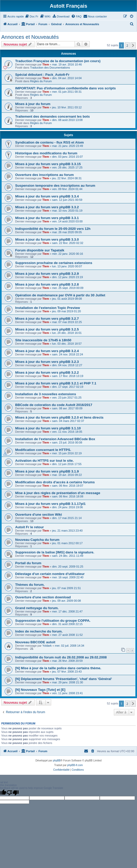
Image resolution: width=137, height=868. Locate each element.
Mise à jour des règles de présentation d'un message (58, 493)
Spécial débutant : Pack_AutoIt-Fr (42, 75)
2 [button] (127, 45)
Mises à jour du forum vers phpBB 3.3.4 (47, 196)
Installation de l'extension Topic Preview (48, 308)
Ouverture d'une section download (43, 597)
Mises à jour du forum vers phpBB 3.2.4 (47, 351)
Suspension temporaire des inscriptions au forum (55, 186)
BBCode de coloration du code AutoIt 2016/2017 (54, 405)
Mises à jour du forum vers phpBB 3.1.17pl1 (50, 504)
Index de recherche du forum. (39, 631)
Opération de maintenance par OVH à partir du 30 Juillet (60, 295)
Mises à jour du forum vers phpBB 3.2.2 (47, 372)
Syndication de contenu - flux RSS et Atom (49, 142)
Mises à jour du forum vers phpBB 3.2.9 (47, 274)
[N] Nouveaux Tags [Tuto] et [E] (40, 690)
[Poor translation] (13, 793)
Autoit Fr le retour (29, 527)
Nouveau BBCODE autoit (35, 642)
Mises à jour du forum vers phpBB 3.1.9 (47, 471)
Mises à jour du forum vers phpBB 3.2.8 (47, 284)
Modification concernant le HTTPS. (43, 450)
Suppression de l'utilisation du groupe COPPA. (53, 621)
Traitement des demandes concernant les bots (52, 116)
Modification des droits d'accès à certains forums (55, 482)
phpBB (57, 761)
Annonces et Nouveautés (30, 37)
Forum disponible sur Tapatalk (40, 250)
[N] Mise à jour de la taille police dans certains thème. (58, 668)
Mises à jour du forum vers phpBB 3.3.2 (47, 207)
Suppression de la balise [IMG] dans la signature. (55, 552)
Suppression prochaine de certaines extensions (54, 263)
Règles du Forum (41, 81)
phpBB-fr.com (75, 765)
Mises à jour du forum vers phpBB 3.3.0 (47, 239)
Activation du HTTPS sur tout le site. (44, 461)
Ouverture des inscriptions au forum (44, 175)
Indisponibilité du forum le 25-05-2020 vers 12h (53, 229)
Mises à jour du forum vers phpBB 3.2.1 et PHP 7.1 (56, 383)
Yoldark (47, 646)
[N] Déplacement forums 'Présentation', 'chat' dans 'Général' (63, 679)
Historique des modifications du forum (46, 153)
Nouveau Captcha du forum (37, 540)
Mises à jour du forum (33, 104)
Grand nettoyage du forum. (37, 608)
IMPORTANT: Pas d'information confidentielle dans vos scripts (65, 88)
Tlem (46, 64)
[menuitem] (32, 16)
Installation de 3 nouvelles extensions (46, 394)
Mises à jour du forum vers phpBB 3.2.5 (47, 329)
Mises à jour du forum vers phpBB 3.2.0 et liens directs (59, 417)
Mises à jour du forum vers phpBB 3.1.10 (48, 428)
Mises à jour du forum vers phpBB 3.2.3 (47, 362)
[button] (133, 45)
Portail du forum (28, 563)
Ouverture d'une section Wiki (39, 515)
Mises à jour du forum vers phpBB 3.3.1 (47, 218)
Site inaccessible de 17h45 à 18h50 (43, 340)
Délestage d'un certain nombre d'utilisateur (50, 574)
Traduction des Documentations (50, 68)
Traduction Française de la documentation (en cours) (58, 61)
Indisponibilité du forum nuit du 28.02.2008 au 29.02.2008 (61, 657)
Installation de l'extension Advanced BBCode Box (55, 439)
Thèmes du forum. (30, 585)
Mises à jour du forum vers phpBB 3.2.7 (47, 319)
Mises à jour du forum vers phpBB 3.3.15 (48, 164)
